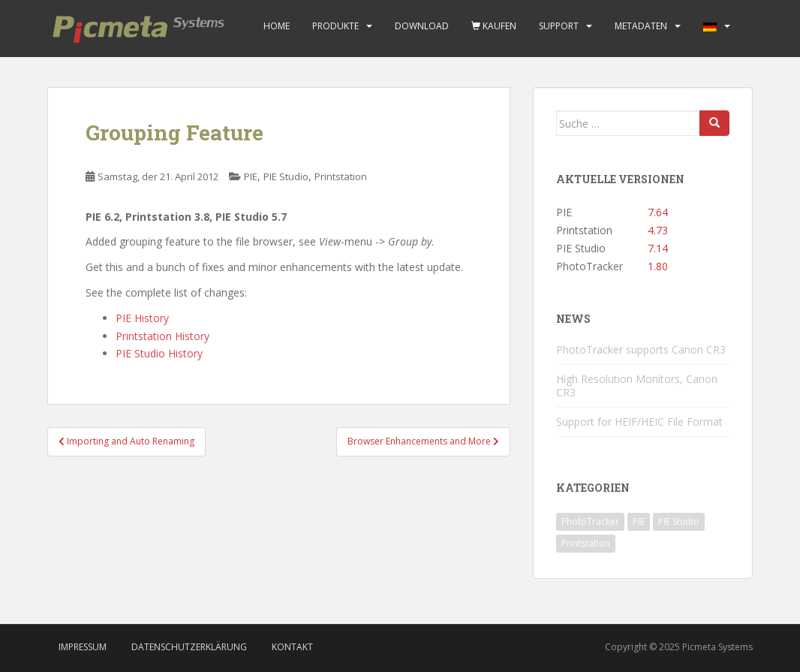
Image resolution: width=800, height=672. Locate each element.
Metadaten (641, 26)
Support (559, 26)
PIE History (142, 318)
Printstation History (162, 336)
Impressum (83, 647)
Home (277, 26)
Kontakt (292, 647)
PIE (251, 176)
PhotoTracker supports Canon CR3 (641, 350)
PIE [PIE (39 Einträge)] (639, 521)
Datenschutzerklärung (189, 647)
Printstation (341, 176)
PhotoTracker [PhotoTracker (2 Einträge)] (590, 521)
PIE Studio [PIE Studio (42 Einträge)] (679, 521)
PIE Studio (286, 176)
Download (422, 26)
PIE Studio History (159, 353)
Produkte (335, 26)
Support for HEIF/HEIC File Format (639, 422)
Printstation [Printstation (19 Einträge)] (586, 543)
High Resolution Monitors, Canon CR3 (637, 386)
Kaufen (494, 26)
